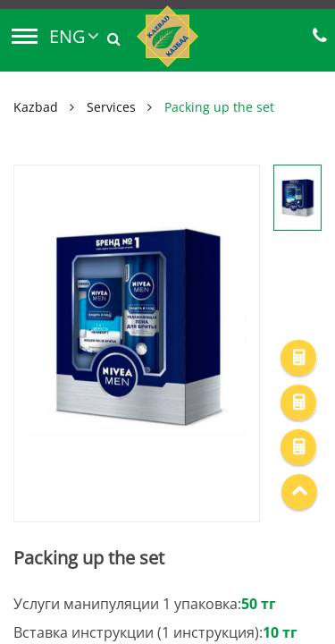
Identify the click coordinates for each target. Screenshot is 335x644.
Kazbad (36, 107)
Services (111, 107)
